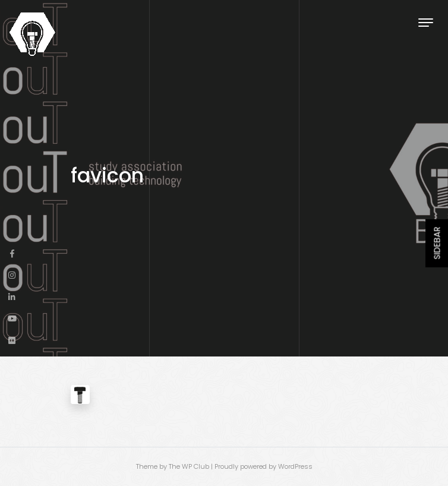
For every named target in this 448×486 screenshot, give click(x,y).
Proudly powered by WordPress (264, 466)
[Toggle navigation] (426, 22)
